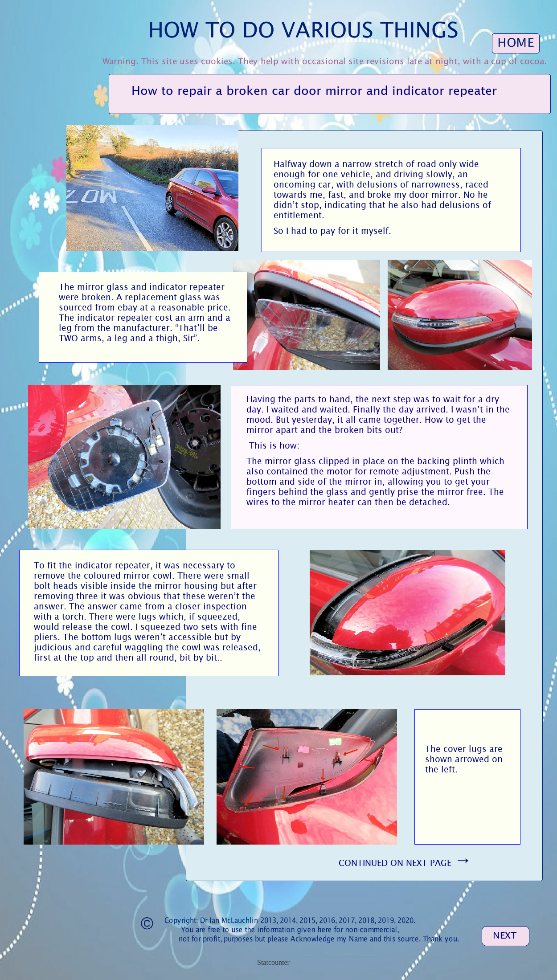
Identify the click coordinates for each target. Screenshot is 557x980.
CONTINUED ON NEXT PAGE (405, 863)
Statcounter (273, 962)
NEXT (505, 935)
